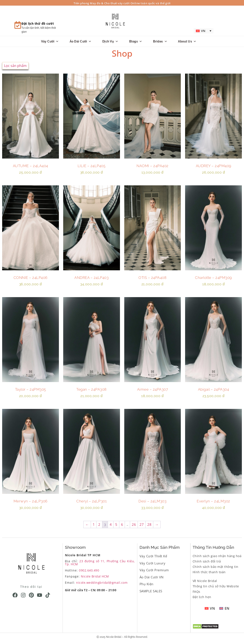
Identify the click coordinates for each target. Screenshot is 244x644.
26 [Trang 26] (134, 525)
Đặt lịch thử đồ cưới (38, 23)
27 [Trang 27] (142, 525)
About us (187, 41)
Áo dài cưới (81, 41)
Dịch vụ (110, 41)
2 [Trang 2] (99, 525)
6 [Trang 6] (122, 525)
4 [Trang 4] (111, 525)
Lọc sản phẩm (15, 66)
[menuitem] (203, 31)
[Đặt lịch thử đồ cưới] (18, 25)
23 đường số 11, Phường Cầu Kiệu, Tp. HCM (100, 563)
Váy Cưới (50, 41)
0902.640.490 (89, 570)
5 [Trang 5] (116, 525)
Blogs (136, 41)
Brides (160, 41)
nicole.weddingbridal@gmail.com (102, 583)
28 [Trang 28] (149, 525)
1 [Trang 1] (94, 525)
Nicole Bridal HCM (95, 576)
